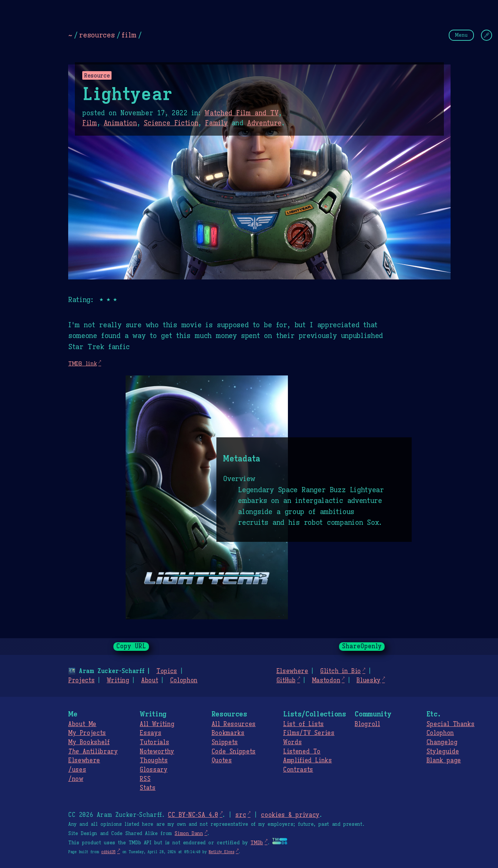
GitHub (286, 680)
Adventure (264, 123)
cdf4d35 (108, 852)
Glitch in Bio (341, 671)
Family (216, 123)
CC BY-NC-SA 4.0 (193, 815)
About (150, 680)
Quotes (222, 761)
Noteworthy (157, 752)
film (129, 35)
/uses (77, 770)
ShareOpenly (362, 646)
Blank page (444, 761)
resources (97, 35)
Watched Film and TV (242, 113)
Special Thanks (451, 724)
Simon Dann (189, 834)
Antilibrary (93, 752)
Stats (147, 788)
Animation (120, 123)
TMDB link (82, 363)
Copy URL (131, 646)
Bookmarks (228, 733)
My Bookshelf (89, 742)
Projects (81, 680)
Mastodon (326, 680)
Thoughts (154, 761)
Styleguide (443, 752)
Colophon (184, 680)
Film (90, 123)
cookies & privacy (290, 815)
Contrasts (298, 770)
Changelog (442, 742)
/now (76, 779)
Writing (118, 680)
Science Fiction (171, 123)
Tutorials (154, 742)
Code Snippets (234, 752)
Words (292, 742)
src (241, 815)
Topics (167, 671)
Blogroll (367, 724)
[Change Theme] (487, 35)
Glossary (153, 770)
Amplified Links (308, 761)
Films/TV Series (309, 733)
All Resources (234, 724)
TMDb (257, 843)
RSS (145, 779)
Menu (461, 35)
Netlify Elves (221, 852)
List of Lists (303, 724)
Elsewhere (292, 671)
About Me (82, 724)
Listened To (302, 752)
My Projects (87, 733)
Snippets (225, 742)
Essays (150, 733)
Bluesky (368, 680)
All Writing (157, 724)
